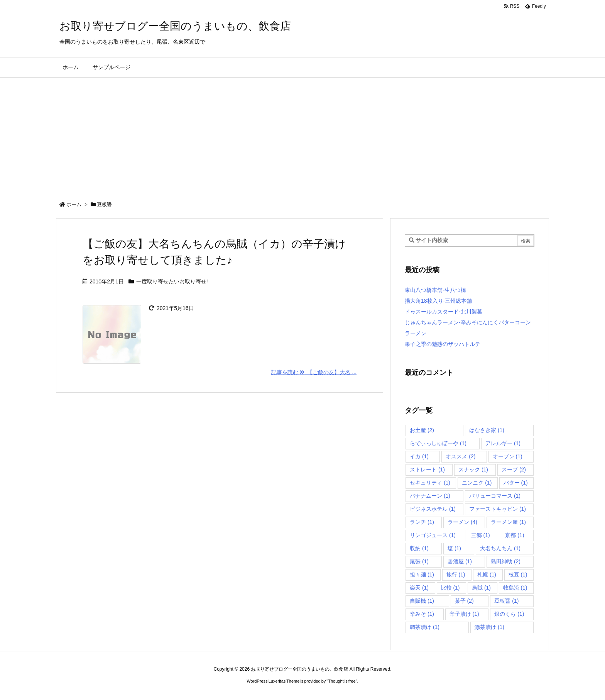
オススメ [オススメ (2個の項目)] (461, 456)
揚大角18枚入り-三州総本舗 (438, 301)
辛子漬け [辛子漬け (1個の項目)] (464, 614)
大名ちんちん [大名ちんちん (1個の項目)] (500, 548)
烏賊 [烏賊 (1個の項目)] (481, 588)
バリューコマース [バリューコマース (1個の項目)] (495, 496)
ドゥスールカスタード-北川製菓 (444, 312)
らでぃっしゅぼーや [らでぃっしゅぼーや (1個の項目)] (438, 443)
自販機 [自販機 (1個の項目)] (422, 601)
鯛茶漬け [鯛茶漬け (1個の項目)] (425, 627)
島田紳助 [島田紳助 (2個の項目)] (506, 561)
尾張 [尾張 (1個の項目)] (419, 561)
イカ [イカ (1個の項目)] (419, 456)
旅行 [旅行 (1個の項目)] (456, 575)
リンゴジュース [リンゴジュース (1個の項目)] (433, 535)
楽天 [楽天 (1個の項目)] (419, 588)
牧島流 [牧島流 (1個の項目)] (515, 588)
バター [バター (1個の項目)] (516, 483)
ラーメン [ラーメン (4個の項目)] (462, 522)
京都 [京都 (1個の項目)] (515, 535)
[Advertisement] (302, 136)
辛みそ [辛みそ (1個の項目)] (422, 614)
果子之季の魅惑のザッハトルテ (443, 344)
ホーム (74, 204)
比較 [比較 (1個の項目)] (450, 588)
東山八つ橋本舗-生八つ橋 (435, 290)
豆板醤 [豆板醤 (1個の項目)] (506, 601)
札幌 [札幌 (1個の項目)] (487, 575)
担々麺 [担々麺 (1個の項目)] (422, 575)
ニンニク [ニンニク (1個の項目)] (477, 483)
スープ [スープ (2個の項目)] (514, 469)
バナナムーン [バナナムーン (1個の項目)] (430, 496)
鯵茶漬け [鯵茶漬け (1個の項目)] (489, 627)
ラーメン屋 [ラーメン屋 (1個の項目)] (508, 522)
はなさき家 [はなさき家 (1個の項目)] (487, 430)
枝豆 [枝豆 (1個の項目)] (518, 575)
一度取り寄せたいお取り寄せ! (172, 281)
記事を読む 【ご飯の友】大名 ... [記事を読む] (314, 372)
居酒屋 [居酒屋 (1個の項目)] (460, 561)
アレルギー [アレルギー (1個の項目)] (503, 443)
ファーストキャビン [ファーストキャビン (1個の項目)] (498, 509)
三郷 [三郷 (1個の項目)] (481, 535)
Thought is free (342, 681)
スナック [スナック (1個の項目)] (473, 469)
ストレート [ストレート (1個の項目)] (427, 469)
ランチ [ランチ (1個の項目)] (422, 522)
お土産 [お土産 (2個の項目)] (422, 430)
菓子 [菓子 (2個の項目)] (464, 601)
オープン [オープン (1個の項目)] (508, 456)
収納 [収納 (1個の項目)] (419, 548)
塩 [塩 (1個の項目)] (454, 548)
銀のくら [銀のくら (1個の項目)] (509, 614)
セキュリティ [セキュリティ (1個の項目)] (430, 483)
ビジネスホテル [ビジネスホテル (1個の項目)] (433, 509)
